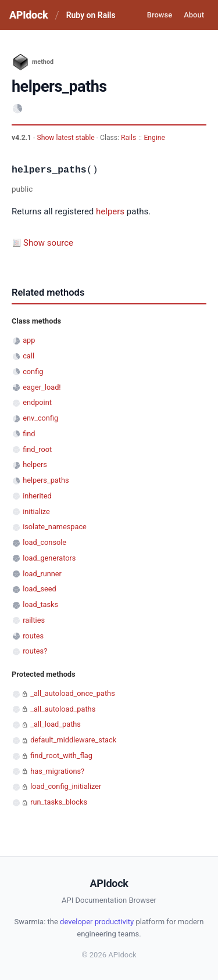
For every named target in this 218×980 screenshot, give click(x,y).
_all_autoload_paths (63, 709)
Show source (48, 243)
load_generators (49, 558)
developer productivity (97, 922)
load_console (44, 542)
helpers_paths (46, 480)
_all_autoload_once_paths (73, 693)
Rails (128, 138)
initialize (36, 511)
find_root (37, 449)
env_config (40, 418)
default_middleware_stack (73, 740)
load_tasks (40, 604)
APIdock (28, 15)
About (194, 15)
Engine (154, 138)
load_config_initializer (66, 786)
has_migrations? (57, 771)
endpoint (37, 402)
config (33, 371)
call (28, 356)
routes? (35, 651)
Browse (160, 15)
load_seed (40, 589)
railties (34, 620)
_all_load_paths (56, 724)
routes (33, 636)
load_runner (42, 574)
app (29, 340)
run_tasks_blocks (59, 802)
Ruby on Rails (91, 15)
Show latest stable (66, 138)
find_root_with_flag (61, 755)
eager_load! (42, 387)
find (29, 434)
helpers (110, 211)
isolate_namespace (55, 527)
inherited (37, 496)
